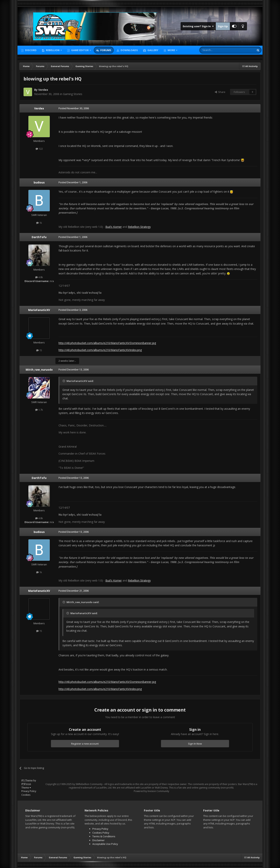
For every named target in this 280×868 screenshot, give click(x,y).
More (171, 50)
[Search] (217, 50)
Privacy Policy (29, 791)
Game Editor (80, 50)
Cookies (26, 795)
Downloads (129, 50)
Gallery (153, 50)
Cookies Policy (101, 833)
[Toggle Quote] (64, 381)
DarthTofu (39, 237)
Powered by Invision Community (151, 791)
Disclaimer (98, 840)
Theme (26, 788)
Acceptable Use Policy (105, 844)
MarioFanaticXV (39, 310)
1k (39, 223)
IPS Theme (27, 780)
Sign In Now (195, 744)
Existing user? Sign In (198, 26)
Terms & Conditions (104, 836)
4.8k (39, 277)
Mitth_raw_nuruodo (39, 370)
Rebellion (53, 50)
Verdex (43, 90)
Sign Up (223, 26)
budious (39, 182)
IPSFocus (26, 784)
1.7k (39, 410)
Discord (31, 50)
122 (39, 149)
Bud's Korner (114, 227)
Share (220, 92)
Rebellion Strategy (139, 227)
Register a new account (85, 744)
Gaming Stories (73, 94)
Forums (105, 50)
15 (39, 350)
